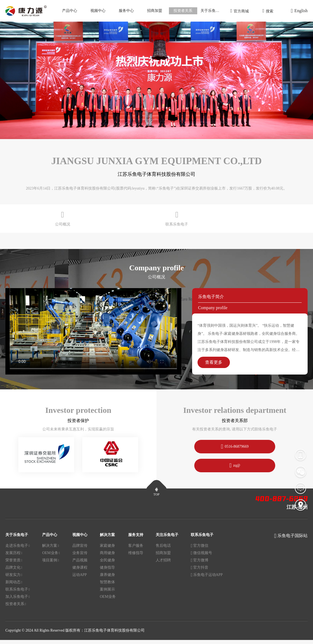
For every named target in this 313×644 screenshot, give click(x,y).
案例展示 (107, 594)
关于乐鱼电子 (212, 11)
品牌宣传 (80, 550)
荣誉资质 (14, 565)
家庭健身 (107, 550)
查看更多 (214, 366)
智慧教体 (107, 586)
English (299, 11)
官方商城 (240, 11)
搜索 (268, 11)
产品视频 (80, 564)
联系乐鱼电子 (18, 594)
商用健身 (107, 557)
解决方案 (50, 550)
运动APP (80, 579)
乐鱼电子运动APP (207, 579)
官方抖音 (200, 572)
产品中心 (70, 11)
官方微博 (200, 565)
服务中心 (126, 11)
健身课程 (80, 572)
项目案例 (50, 565)
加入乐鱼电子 (18, 601)
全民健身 (107, 564)
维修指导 (136, 557)
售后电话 (163, 550)
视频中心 (98, 11)
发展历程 (14, 557)
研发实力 (14, 579)
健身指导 (107, 572)
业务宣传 (80, 557)
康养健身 (107, 579)
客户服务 (136, 550)
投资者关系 (183, 11)
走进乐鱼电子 (18, 550)
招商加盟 (155, 11)
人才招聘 (163, 564)
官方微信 (200, 550)
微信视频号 (201, 557)
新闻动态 (14, 586)
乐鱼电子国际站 (292, 540)
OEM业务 (51, 557)
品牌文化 (14, 572)
